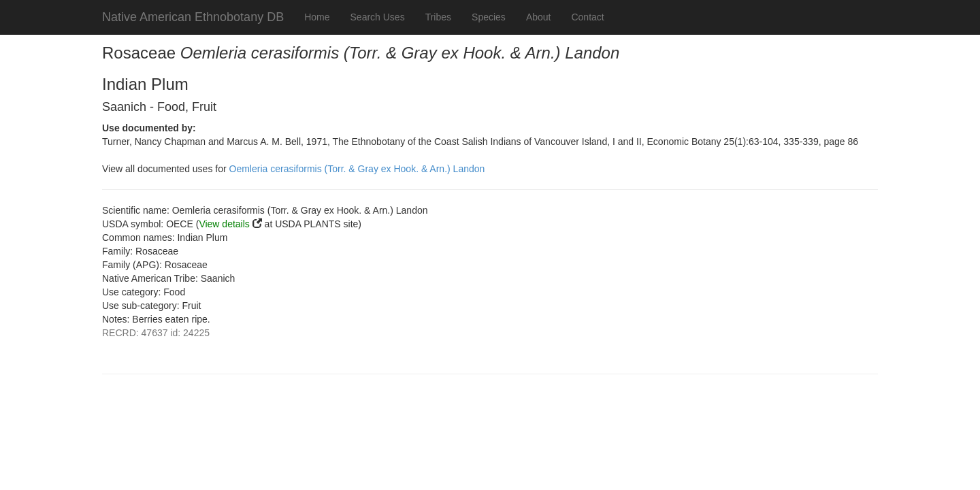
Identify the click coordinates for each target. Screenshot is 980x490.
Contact (587, 17)
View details (224, 224)
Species (489, 17)
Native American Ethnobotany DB (193, 17)
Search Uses (378, 17)
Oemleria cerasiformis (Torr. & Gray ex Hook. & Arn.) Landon (357, 169)
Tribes (438, 17)
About (539, 17)
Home (317, 17)
